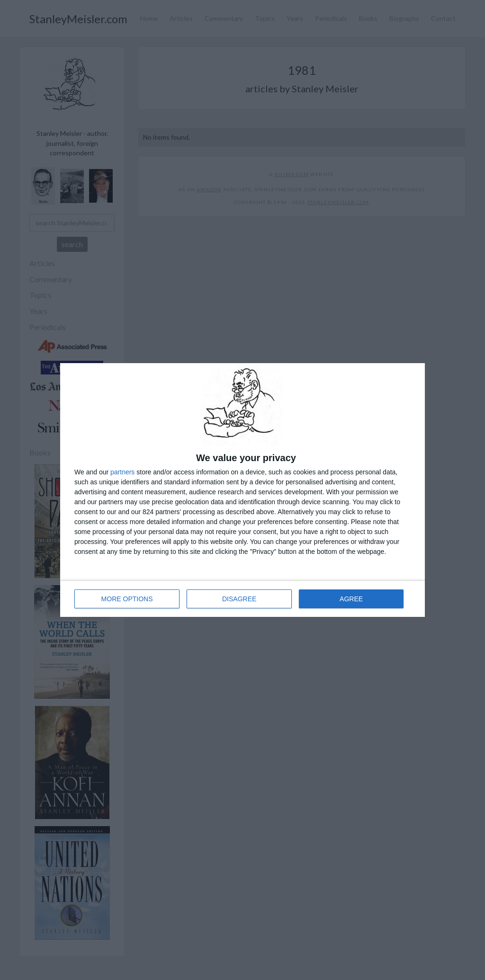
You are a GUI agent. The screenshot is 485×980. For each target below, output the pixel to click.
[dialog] (242, 490)
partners (122, 472)
